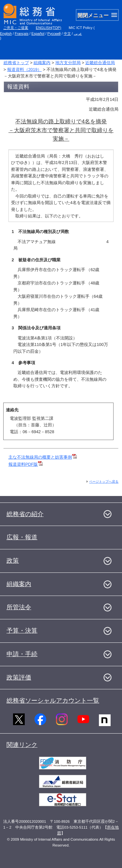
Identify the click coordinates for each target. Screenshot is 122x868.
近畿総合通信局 (100, 63)
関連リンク (22, 745)
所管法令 (19, 607)
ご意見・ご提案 (16, 28)
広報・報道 (22, 537)
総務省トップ (16, 63)
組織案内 (42, 63)
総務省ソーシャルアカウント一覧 (53, 701)
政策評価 (19, 677)
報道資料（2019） (24, 69)
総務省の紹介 (25, 514)
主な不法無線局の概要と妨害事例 (40, 457)
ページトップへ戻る (104, 482)
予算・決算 (22, 631)
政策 (13, 561)
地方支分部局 (68, 63)
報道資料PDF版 (26, 464)
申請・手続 (22, 654)
